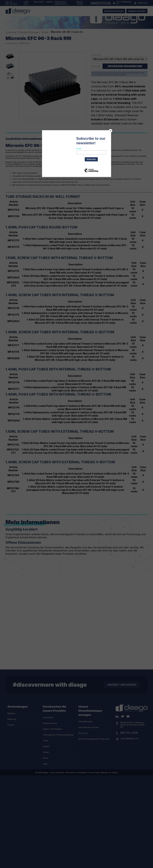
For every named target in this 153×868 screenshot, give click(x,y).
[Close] (111, 131)
